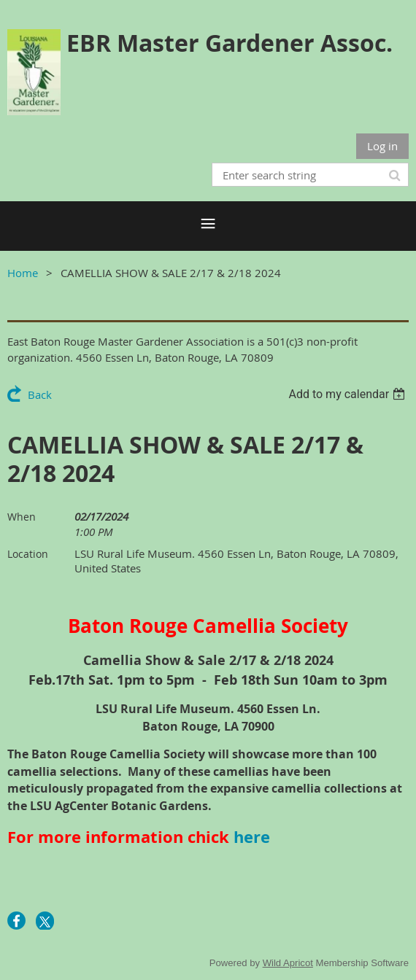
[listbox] (348, 394)
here (252, 837)
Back (40, 394)
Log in (382, 146)
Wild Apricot (288, 963)
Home (23, 273)
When (22, 517)
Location (28, 554)
